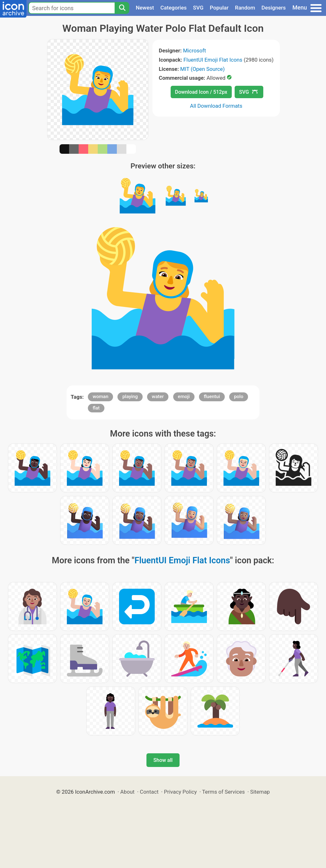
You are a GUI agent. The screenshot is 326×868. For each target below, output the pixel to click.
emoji (184, 397)
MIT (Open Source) (202, 69)
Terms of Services (223, 792)
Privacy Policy (180, 792)
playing (130, 397)
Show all (163, 760)
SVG (198, 8)
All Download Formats (216, 106)
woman (100, 397)
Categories (174, 8)
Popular (219, 8)
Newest (145, 8)
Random (245, 8)
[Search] (122, 8)
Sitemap (260, 792)
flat (96, 408)
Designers (273, 8)
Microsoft (195, 51)
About (128, 792)
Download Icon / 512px (201, 92)
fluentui (212, 397)
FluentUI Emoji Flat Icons (213, 60)
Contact (149, 792)
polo (239, 397)
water (158, 397)
